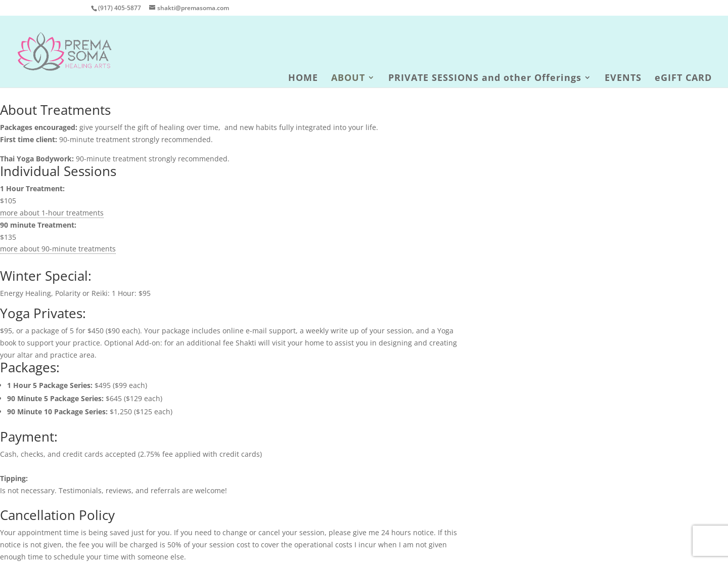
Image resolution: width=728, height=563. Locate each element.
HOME (303, 79)
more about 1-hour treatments (52, 213)
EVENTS (623, 79)
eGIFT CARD (683, 79)
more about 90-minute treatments (58, 249)
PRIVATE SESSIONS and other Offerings (485, 79)
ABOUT (348, 79)
